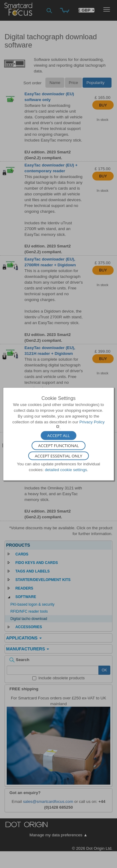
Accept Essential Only (58, 456)
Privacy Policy (92, 422)
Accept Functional (58, 446)
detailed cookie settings (66, 470)
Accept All (58, 436)
